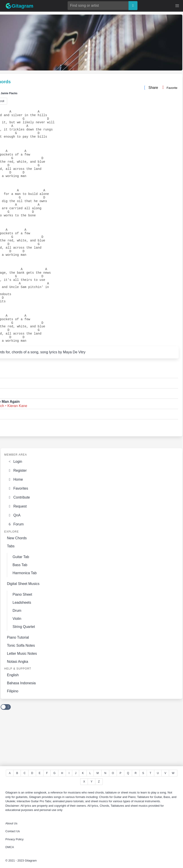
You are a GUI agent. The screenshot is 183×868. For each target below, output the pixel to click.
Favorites (17, 533)
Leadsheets (22, 649)
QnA (14, 561)
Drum (17, 657)
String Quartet (24, 673)
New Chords (17, 584)
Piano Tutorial (18, 684)
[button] (177, 6)
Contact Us (13, 831)
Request (17, 552)
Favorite (169, 87)
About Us (11, 823)
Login (15, 506)
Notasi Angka (17, 708)
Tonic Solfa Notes (21, 692)
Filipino (13, 737)
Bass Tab (20, 611)
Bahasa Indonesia (21, 729)
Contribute (18, 543)
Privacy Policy (14, 839)
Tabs (11, 592)
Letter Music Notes (22, 700)
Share (151, 88)
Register (17, 515)
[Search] (133, 6)
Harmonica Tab (25, 619)
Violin (17, 665)
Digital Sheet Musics (23, 630)
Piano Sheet (22, 641)
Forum (15, 570)
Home (15, 524)
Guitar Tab (21, 603)
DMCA (10, 847)
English (13, 721)
